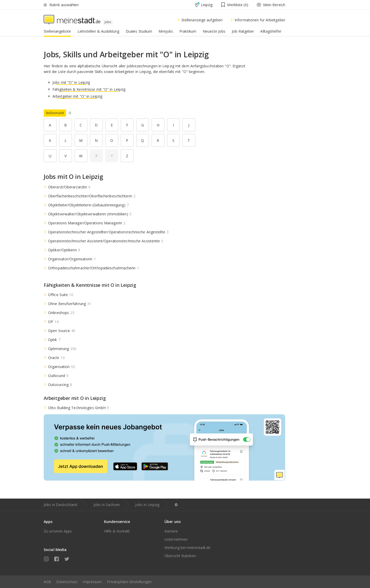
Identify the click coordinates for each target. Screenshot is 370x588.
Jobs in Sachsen (107, 505)
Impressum (92, 582)
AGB (47, 582)
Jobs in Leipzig (147, 505)
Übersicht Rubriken (180, 556)
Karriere (171, 531)
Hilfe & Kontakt (117, 531)
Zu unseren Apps (58, 531)
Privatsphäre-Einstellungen (129, 582)
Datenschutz (67, 582)
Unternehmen (176, 539)
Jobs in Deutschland (60, 505)
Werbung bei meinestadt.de (188, 548)
